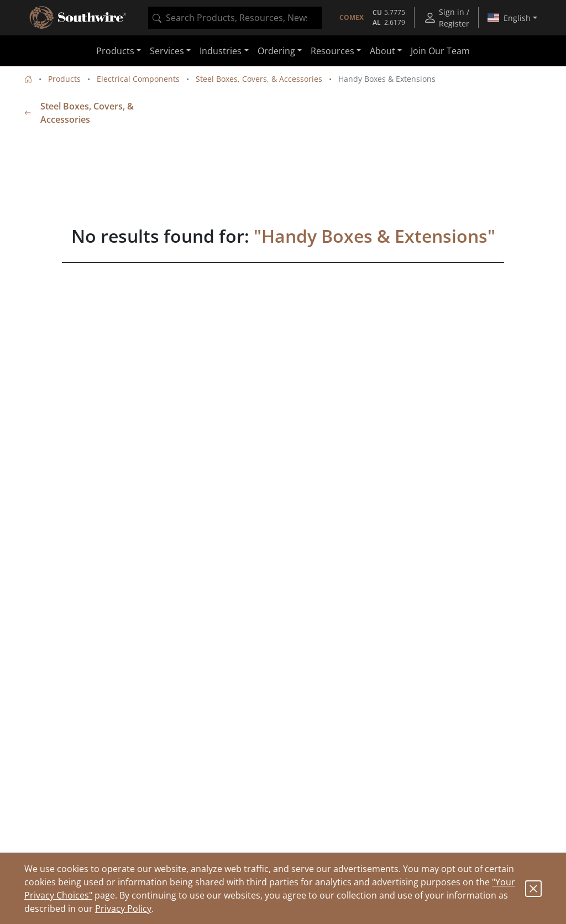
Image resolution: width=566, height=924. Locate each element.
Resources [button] (332, 51)
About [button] (382, 51)
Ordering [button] (276, 51)
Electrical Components (138, 79)
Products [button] (115, 51)
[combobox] (235, 18)
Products (64, 79)
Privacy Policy (123, 909)
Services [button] (167, 51)
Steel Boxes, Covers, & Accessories (259, 79)
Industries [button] (221, 51)
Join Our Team (440, 51)
